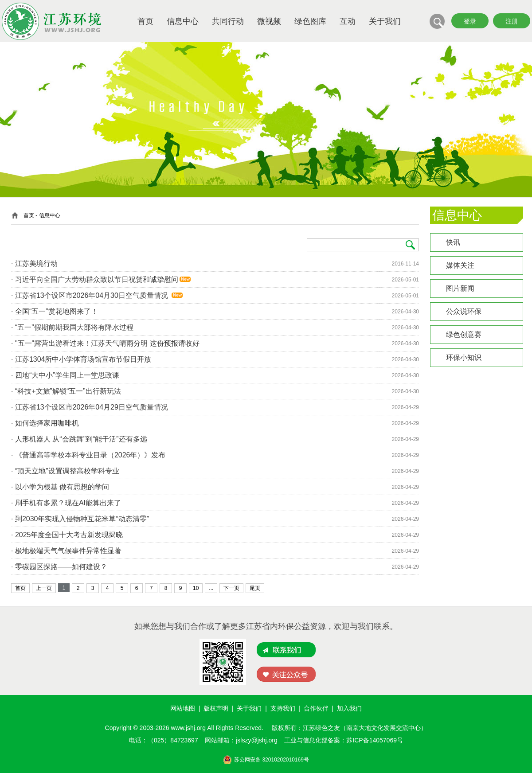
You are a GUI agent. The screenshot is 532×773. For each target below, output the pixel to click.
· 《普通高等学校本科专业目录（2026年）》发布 (88, 455)
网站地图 (183, 708)
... (211, 588)
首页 (145, 21)
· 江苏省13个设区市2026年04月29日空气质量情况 (90, 407)
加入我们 (349, 708)
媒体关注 (460, 265)
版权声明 (216, 708)
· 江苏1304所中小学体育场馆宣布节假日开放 (81, 359)
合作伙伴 (316, 708)
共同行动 (228, 21)
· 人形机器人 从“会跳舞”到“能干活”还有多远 (79, 439)
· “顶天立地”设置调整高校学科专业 (65, 471)
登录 (470, 21)
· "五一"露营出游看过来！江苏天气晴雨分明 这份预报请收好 (105, 343)
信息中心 (183, 21)
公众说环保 (464, 311)
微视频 (269, 21)
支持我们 (283, 708)
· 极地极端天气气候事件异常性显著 (66, 551)
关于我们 (385, 21)
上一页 (44, 588)
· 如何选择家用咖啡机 (45, 423)
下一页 (231, 588)
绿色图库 (310, 21)
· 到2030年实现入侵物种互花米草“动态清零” (80, 519)
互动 (348, 21)
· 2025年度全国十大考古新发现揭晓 (67, 535)
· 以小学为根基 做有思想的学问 (60, 487)
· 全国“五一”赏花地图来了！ (55, 311)
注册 (512, 21)
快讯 (453, 242)
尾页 (255, 588)
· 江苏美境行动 (34, 264)
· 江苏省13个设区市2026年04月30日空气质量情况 (90, 295)
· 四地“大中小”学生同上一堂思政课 (65, 375)
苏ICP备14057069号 (375, 740)
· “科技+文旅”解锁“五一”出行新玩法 (66, 391)
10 (196, 588)
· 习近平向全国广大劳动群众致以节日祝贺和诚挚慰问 (95, 279)
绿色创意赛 (464, 334)
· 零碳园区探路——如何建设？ (59, 567)
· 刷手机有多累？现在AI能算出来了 (66, 503)
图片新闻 (460, 288)
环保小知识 (464, 357)
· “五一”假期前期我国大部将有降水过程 (72, 327)
